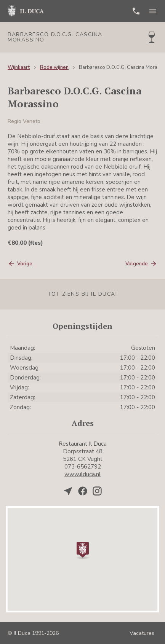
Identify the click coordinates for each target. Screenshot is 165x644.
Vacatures (142, 633)
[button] (83, 550)
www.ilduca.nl (82, 474)
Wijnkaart (19, 67)
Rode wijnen (54, 67)
